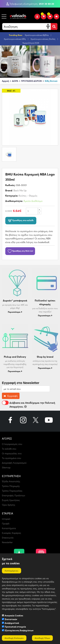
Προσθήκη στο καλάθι (21, 221)
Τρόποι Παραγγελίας (12, 491)
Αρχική (5, 81)
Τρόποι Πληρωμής (11, 486)
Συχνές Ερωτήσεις (11, 500)
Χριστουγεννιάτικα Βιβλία (37, 35)
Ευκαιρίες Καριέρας (12, 533)
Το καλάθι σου (9, 449)
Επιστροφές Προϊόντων (14, 495)
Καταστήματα (9, 528)
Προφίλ (6, 524)
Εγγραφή (11, 396)
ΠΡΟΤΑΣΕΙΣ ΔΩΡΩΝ (31, 81)
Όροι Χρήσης (9, 505)
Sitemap (6, 467)
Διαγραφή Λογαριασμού (14, 463)
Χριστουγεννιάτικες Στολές (43, 39)
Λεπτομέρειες (12, 571)
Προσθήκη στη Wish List (20, 251)
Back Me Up (20, 190)
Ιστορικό (6, 519)
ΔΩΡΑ (15, 81)
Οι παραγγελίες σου (12, 453)
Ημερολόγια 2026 (31, 43)
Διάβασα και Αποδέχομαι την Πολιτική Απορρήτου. (28, 404)
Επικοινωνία (8, 538)
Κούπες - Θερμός (28, 196)
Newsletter (7, 542)
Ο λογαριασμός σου (12, 444)
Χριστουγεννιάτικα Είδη (15, 39)
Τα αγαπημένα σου (12, 458)
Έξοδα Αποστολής (11, 481)
